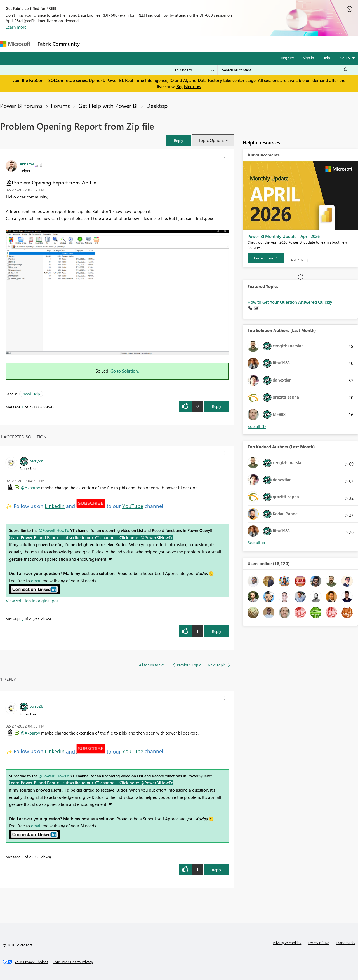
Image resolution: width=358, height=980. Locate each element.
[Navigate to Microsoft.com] (15, 44)
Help (326, 58)
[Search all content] (285, 70)
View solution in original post (33, 601)
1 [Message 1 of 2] (23, 407)
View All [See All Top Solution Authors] (257, 426)
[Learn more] (266, 258)
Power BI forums (21, 106)
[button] (178, 140)
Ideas (140, 44)
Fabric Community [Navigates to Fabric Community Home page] (59, 44)
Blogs (190, 44)
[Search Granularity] (194, 70)
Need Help (31, 394)
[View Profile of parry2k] (36, 461)
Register (288, 58)
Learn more (16, 27)
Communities (165, 44)
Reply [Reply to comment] (217, 631)
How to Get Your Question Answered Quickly (290, 302)
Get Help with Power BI (108, 106)
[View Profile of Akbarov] (27, 164)
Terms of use (319, 943)
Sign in (308, 58)
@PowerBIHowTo (54, 530)
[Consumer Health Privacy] (73, 962)
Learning (211, 44)
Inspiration (117, 44)
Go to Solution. (125, 371)
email (36, 581)
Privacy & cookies (287, 943)
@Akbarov (30, 488)
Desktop (157, 106)
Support (235, 44)
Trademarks (346, 943)
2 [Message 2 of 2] (23, 618)
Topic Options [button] (211, 140)
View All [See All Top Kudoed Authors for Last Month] (257, 543)
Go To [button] (345, 58)
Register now (189, 86)
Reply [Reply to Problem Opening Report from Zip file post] (217, 406)
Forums (92, 44)
